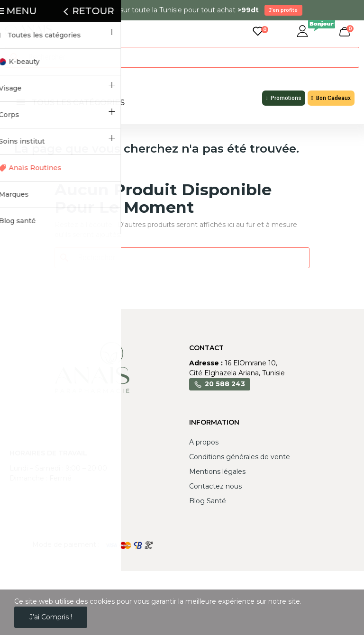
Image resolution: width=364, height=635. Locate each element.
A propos (204, 442)
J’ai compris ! (51, 617)
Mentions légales (217, 472)
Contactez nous (215, 486)
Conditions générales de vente (240, 457)
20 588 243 (225, 384)
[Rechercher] (188, 57)
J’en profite (283, 10)
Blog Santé (208, 501)
